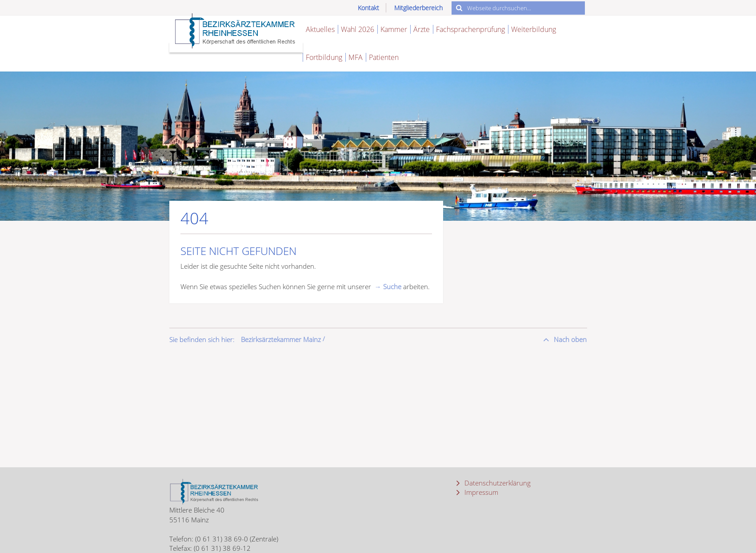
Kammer (394, 29)
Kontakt (368, 8)
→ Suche (388, 286)
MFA (356, 57)
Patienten (384, 57)
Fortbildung (324, 57)
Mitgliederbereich (418, 8)
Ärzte (422, 29)
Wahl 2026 (358, 29)
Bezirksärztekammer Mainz (281, 339)
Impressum (480, 492)
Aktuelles (320, 29)
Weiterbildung (534, 29)
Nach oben (569, 339)
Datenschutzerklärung (497, 483)
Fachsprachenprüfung (470, 29)
